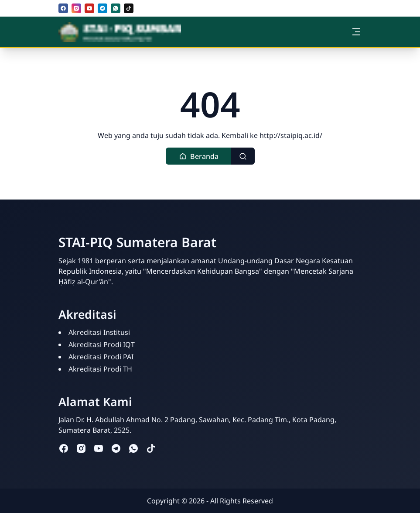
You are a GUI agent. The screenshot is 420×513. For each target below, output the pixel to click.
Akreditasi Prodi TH (100, 369)
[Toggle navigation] (356, 32)
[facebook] (63, 8)
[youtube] (89, 8)
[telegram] (102, 8)
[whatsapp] (116, 8)
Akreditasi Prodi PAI (101, 357)
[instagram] (76, 8)
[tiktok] (129, 8)
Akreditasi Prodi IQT (102, 344)
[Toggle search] (243, 156)
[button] (199, 156)
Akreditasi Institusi (99, 332)
